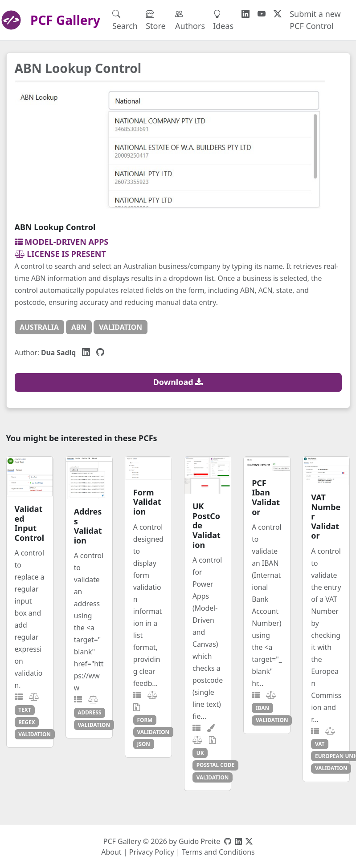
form (145, 720)
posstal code (215, 765)
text (25, 710)
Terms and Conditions (218, 852)
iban (262, 708)
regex (27, 722)
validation (121, 327)
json (144, 744)
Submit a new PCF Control (315, 20)
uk (200, 753)
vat (320, 744)
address (89, 712)
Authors (190, 20)
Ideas (223, 20)
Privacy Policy (152, 852)
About (111, 852)
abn (79, 327)
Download (178, 382)
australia (39, 327)
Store (156, 20)
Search (125, 20)
